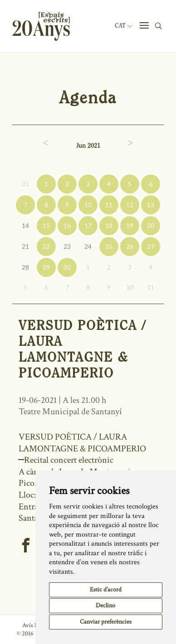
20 (151, 225)
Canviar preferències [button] (106, 622)
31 (25, 184)
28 (25, 267)
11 (109, 205)
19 (130, 225)
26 (130, 246)
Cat (123, 26)
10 (88, 205)
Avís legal (34, 625)
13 (151, 205)
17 (88, 225)
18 (109, 225)
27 (151, 246)
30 (67, 267)
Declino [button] (105, 605)
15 (46, 225)
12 (130, 205)
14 (25, 225)
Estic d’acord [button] (106, 590)
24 (88, 246)
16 (67, 225)
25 (109, 246)
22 (46, 246)
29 (46, 267)
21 (25, 246)
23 (67, 246)
